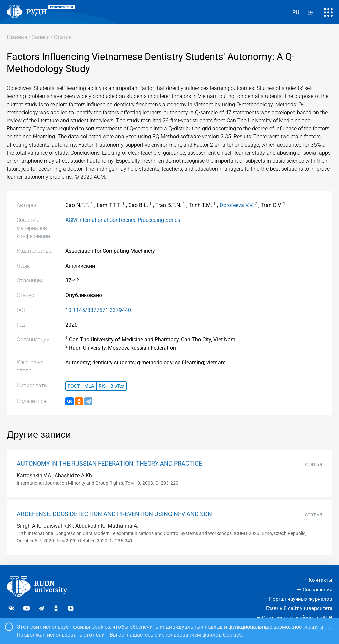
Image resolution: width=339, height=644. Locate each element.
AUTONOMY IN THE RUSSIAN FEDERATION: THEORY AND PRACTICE (109, 464)
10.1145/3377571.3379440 (98, 310)
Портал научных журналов (301, 599)
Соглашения (318, 590)
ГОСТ (74, 386)
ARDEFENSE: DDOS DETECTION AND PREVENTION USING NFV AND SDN (114, 514)
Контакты (321, 580)
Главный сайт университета (299, 608)
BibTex (117, 386)
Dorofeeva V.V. (236, 205)
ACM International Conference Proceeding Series (123, 220)
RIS (102, 386)
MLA (89, 386)
